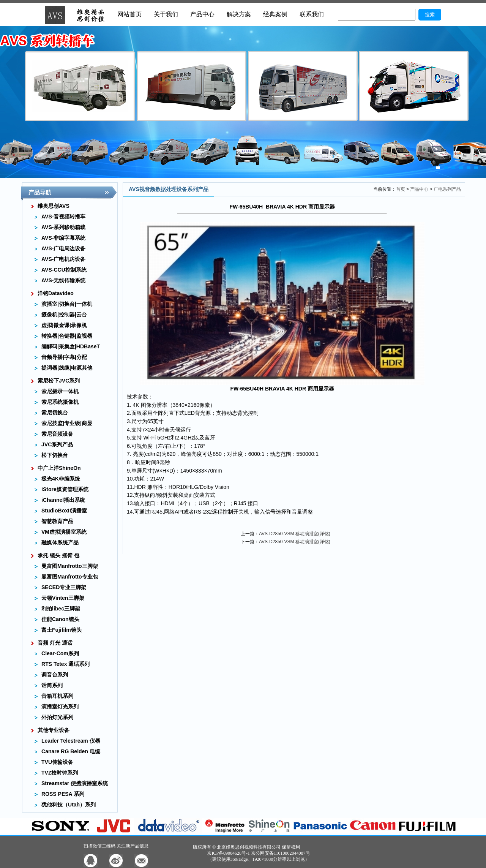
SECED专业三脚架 (64, 587)
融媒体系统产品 (60, 542)
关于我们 (166, 14)
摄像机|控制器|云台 (64, 315)
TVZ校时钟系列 (60, 773)
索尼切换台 (55, 413)
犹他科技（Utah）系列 (69, 805)
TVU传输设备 (57, 762)
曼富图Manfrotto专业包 (70, 577)
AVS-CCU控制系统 (64, 270)
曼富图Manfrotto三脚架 (70, 566)
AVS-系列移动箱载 (63, 227)
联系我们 (312, 14)
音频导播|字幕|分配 (64, 357)
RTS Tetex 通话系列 (65, 664)
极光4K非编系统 (61, 479)
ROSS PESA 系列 (63, 794)
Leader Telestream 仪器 (71, 741)
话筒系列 (52, 685)
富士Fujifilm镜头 (62, 630)
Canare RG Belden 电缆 (71, 751)
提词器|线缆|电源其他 (67, 368)
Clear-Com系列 (60, 653)
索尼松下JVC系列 (59, 381)
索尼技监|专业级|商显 (67, 423)
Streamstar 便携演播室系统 (75, 783)
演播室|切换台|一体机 (67, 304)
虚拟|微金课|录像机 (64, 325)
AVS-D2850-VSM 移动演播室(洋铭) (295, 534)
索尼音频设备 (57, 434)
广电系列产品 (447, 189)
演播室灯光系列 (60, 707)
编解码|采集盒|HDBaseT (71, 346)
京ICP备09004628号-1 (228, 853)
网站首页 (129, 14)
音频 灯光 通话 (55, 643)
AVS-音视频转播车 (63, 217)
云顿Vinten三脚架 (63, 598)
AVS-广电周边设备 (63, 248)
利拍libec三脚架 (61, 609)
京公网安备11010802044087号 (281, 853)
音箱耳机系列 (57, 696)
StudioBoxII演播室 (64, 511)
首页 (401, 189)
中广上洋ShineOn (59, 468)
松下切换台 (55, 455)
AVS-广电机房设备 (63, 259)
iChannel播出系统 (63, 500)
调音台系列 (55, 675)
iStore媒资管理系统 (65, 489)
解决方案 (239, 14)
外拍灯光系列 (57, 717)
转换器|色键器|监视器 (67, 336)
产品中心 (202, 14)
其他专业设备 (54, 730)
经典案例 (275, 14)
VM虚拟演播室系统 (64, 532)
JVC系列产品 (57, 444)
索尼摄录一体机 (60, 391)
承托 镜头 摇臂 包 (58, 555)
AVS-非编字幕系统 (63, 238)
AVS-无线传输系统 (63, 280)
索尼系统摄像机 (60, 402)
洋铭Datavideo (56, 293)
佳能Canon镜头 (60, 619)
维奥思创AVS (54, 206)
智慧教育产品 (57, 521)
